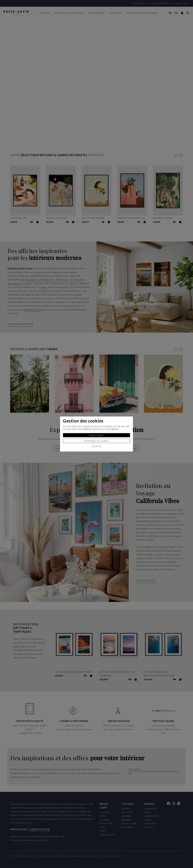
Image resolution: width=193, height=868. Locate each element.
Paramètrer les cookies (96, 441)
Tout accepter (97, 435)
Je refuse (97, 446)
